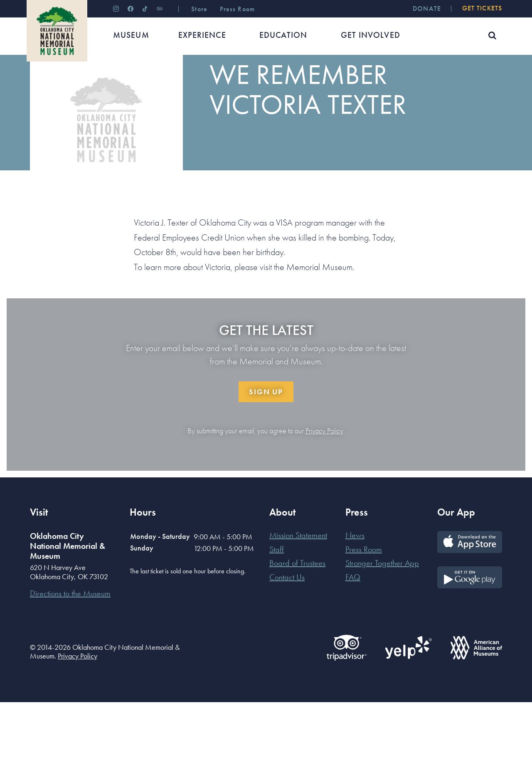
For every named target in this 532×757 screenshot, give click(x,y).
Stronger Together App (382, 618)
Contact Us (287, 632)
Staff (277, 604)
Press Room (364, 604)
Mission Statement (298, 590)
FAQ (353, 632)
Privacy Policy (324, 486)
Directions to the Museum (70, 648)
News (67, 81)
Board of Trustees (297, 618)
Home (38, 81)
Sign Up (266, 446)
